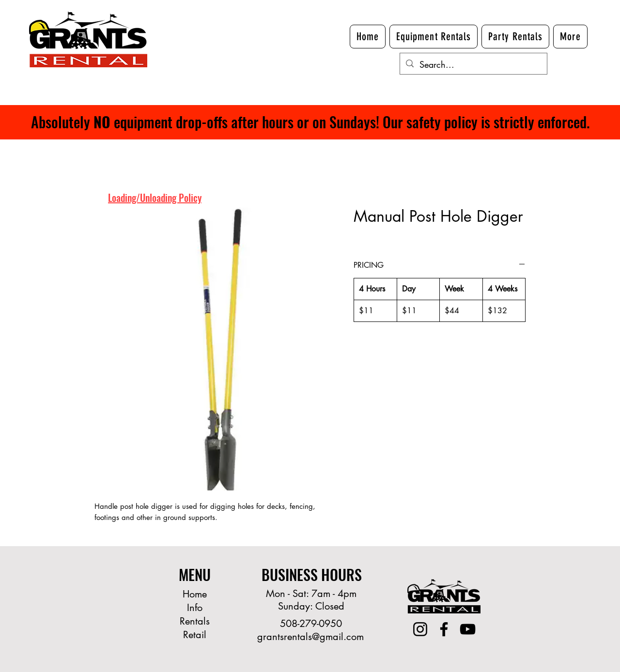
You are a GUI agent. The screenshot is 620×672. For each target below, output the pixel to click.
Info (195, 608)
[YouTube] (468, 629)
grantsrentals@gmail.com (310, 637)
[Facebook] (444, 629)
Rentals (195, 621)
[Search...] (473, 65)
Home (195, 594)
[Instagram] (420, 629)
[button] (570, 37)
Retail (195, 635)
